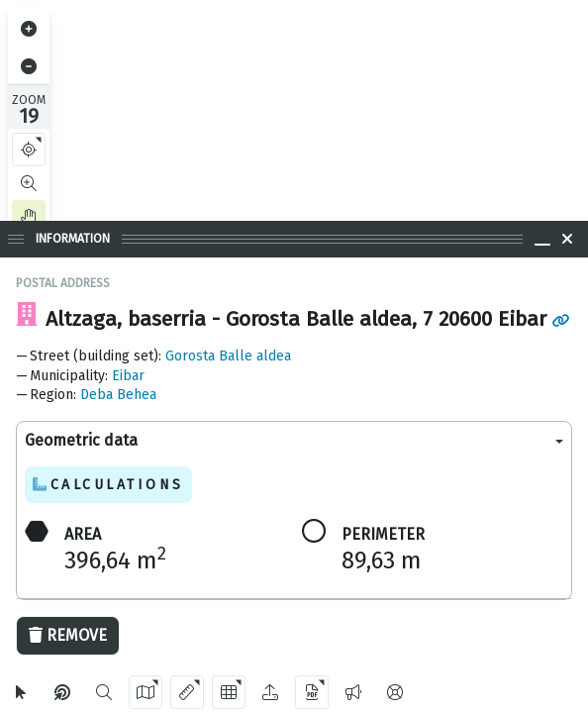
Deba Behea (118, 395)
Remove (68, 635)
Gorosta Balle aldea (228, 356)
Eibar (128, 376)
